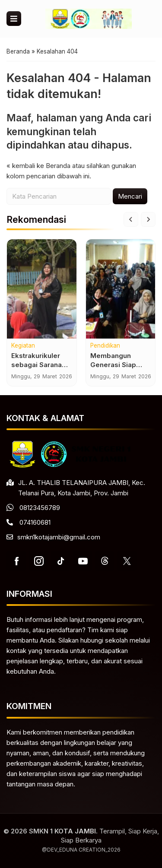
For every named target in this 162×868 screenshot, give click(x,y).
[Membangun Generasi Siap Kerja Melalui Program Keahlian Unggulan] (121, 289)
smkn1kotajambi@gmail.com (59, 537)
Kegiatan (23, 346)
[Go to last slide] (131, 219)
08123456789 (40, 508)
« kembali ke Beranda (38, 166)
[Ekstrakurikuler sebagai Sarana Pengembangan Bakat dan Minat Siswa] (42, 289)
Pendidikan (105, 346)
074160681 (35, 522)
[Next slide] (148, 219)
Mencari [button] (130, 196)
